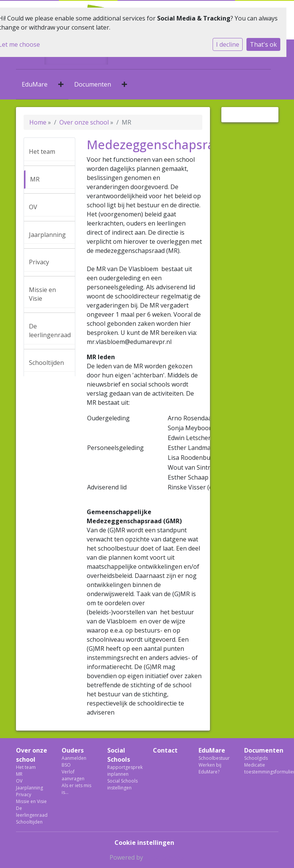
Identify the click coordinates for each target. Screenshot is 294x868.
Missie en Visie (42, 294)
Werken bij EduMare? (210, 768)
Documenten (93, 84)
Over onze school (84, 122)
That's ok (263, 44)
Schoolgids (256, 758)
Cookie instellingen (144, 843)
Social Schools (119, 755)
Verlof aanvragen (73, 775)
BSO (66, 765)
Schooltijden (46, 363)
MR (35, 179)
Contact (165, 750)
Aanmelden (74, 758)
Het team (42, 152)
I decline (228, 44)
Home (38, 122)
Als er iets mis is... (76, 789)
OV (33, 207)
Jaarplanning (47, 235)
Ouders (73, 750)
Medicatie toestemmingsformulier (261, 768)
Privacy (39, 262)
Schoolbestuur (214, 758)
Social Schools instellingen (122, 784)
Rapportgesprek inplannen (124, 771)
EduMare (35, 84)
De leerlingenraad (50, 331)
